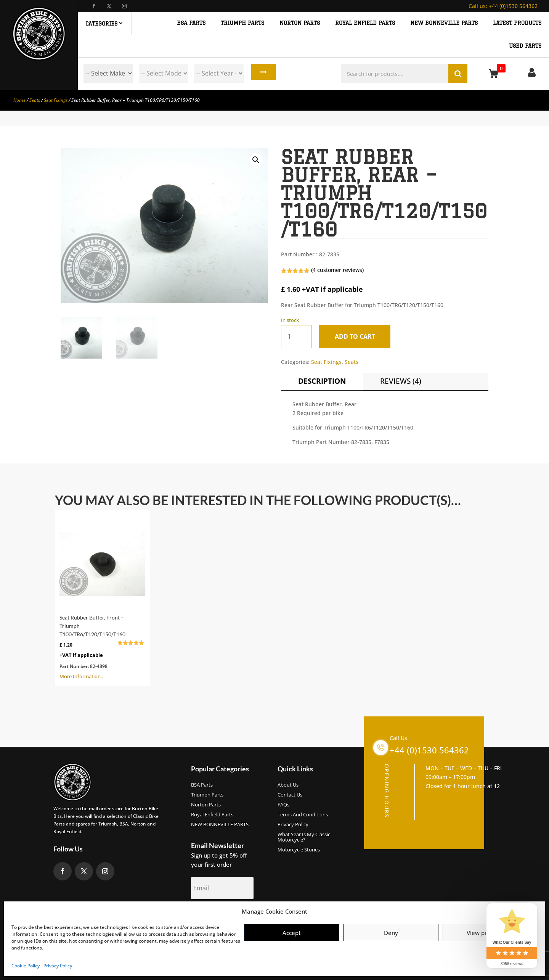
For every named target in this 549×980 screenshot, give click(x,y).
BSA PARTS (191, 23)
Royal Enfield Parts (212, 815)
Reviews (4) (401, 381)
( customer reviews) (337, 270)
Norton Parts (206, 805)
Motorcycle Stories (299, 850)
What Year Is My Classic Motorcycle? (304, 837)
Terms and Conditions (303, 815)
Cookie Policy (26, 966)
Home (19, 100)
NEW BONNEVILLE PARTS (444, 23)
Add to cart (357, 336)
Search (262, 73)
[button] (256, 160)
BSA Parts (202, 785)
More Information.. (102, 597)
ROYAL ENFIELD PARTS (365, 23)
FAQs (283, 805)
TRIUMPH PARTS (242, 23)
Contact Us (290, 795)
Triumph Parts (207, 795)
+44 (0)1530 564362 (503, 6)
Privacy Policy (58, 966)
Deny (391, 933)
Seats (35, 100)
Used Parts (525, 46)
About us (288, 785)
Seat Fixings (56, 100)
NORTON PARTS (300, 23)
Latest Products (517, 23)
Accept (292, 933)
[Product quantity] (296, 337)
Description (322, 381)
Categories (101, 24)
